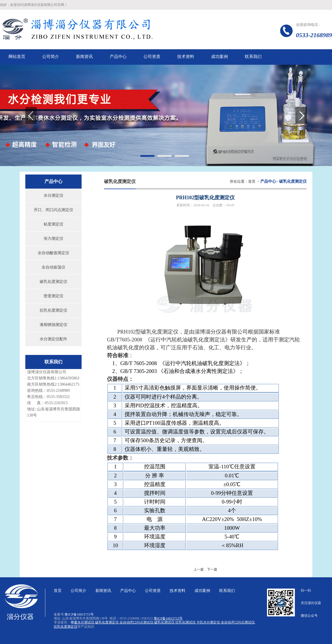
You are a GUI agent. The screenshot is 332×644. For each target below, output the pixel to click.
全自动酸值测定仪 (53, 253)
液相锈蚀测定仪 (53, 325)
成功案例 (202, 591)
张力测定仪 (53, 239)
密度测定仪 (53, 296)
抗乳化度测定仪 (53, 310)
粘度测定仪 (53, 224)
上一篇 (199, 569)
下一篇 (212, 569)
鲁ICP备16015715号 (79, 614)
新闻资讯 (103, 591)
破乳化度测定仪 (53, 282)
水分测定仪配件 (53, 339)
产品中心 (128, 591)
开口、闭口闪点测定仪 (53, 210)
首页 (252, 181)
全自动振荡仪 (53, 267)
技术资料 (178, 591)
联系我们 (227, 591)
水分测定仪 (53, 195)
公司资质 (153, 591)
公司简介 (78, 591)
